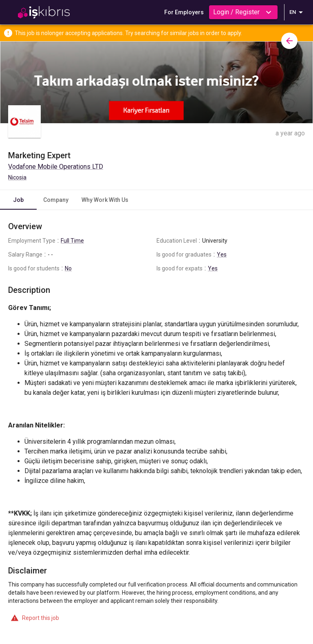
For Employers (184, 12)
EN (298, 12)
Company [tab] (56, 200)
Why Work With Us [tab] (105, 200)
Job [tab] (18, 200)
